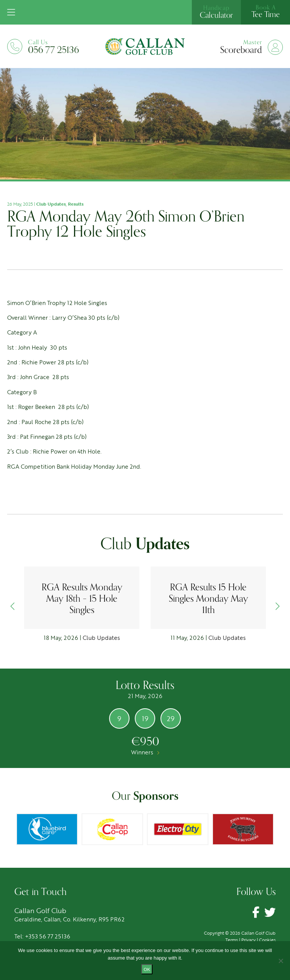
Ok (147, 969)
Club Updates (51, 204)
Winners (145, 752)
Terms (232, 940)
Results (76, 204)
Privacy (248, 940)
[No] (281, 961)
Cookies (267, 940)
